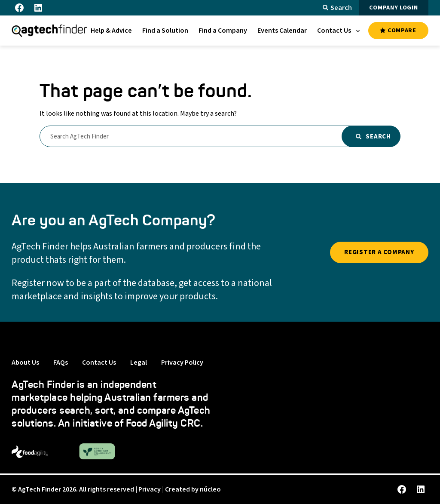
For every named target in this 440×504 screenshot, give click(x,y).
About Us (25, 363)
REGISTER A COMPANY (379, 252)
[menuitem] (111, 31)
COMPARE (398, 31)
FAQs (61, 363)
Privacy (150, 489)
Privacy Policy (182, 363)
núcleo (210, 489)
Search (337, 8)
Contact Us (99, 363)
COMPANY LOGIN (393, 8)
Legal (139, 363)
